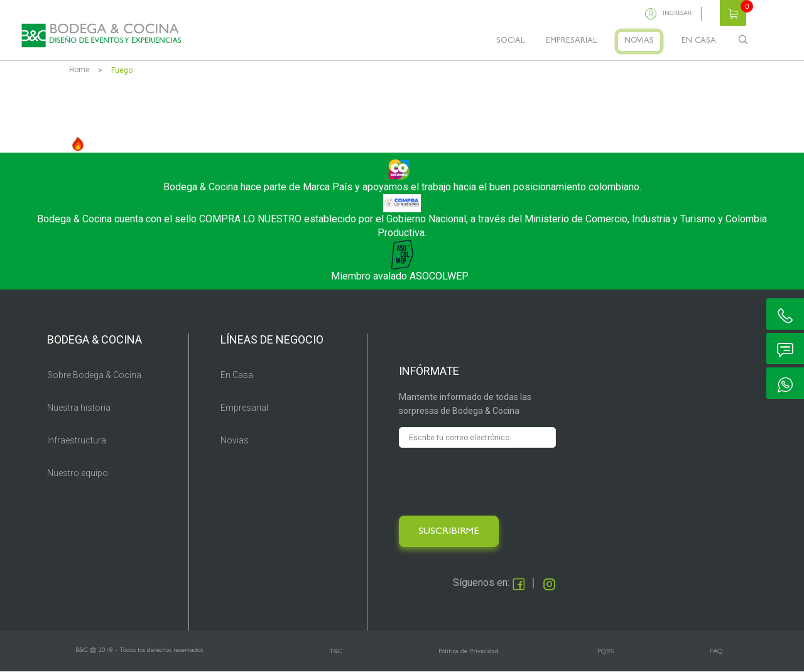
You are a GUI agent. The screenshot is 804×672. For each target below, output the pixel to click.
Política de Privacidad (469, 652)
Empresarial (244, 408)
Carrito (733, 13)
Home (79, 70)
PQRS (606, 652)
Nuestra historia (79, 408)
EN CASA (699, 41)
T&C (336, 652)
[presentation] (494, 482)
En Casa (237, 375)
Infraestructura (77, 440)
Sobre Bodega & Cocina (94, 375)
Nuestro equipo (78, 473)
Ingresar (677, 14)
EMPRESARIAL (571, 41)
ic (785, 314)
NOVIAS (639, 41)
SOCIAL (510, 41)
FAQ (716, 652)
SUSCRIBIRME (449, 532)
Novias (235, 440)
